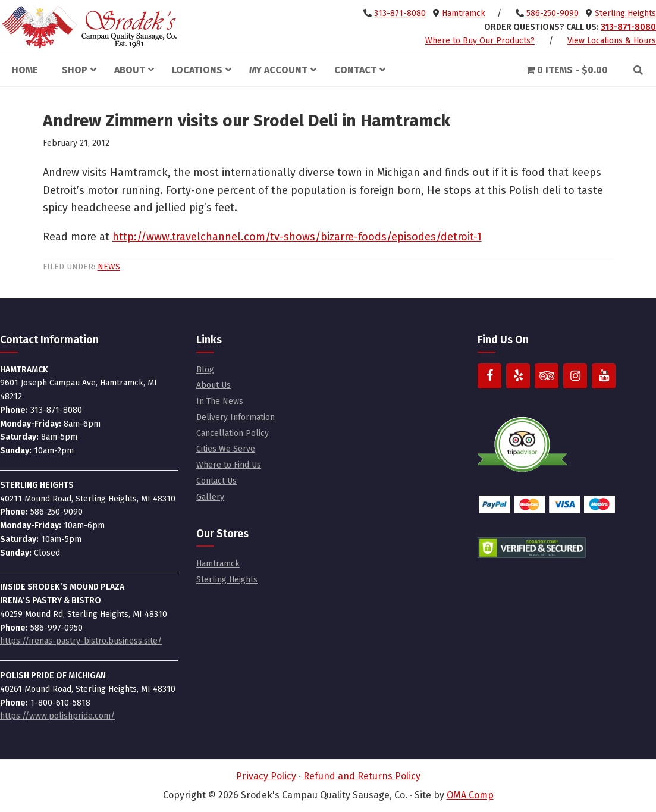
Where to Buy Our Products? (480, 41)
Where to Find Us (229, 465)
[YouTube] (604, 376)
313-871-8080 (400, 13)
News (109, 267)
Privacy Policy (266, 776)
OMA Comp (470, 795)
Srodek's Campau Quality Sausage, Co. (89, 27)
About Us (214, 385)
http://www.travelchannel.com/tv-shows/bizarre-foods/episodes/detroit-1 (297, 237)
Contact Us (216, 481)
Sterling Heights (625, 13)
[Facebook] (489, 376)
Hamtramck (464, 13)
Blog (205, 370)
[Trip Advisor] (547, 376)
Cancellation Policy (233, 433)
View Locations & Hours (612, 41)
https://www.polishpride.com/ (57, 716)
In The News (220, 401)
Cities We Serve (226, 449)
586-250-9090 (553, 13)
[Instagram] (575, 376)
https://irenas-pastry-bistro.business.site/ (81, 641)
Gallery (210, 497)
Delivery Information (236, 417)
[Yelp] (518, 376)
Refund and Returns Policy (362, 776)
